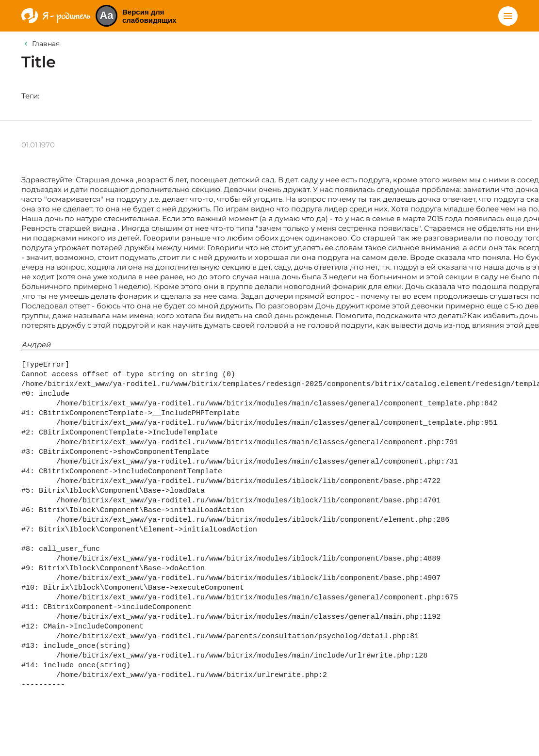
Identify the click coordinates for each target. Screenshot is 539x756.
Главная (46, 44)
